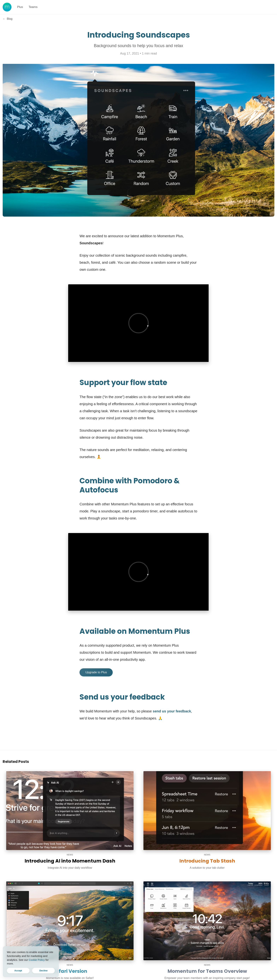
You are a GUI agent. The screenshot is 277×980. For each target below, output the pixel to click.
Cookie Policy (37, 960)
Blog (8, 19)
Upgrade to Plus (96, 672)
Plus (20, 7)
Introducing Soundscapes (139, 35)
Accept (18, 971)
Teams (33, 7)
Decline (43, 971)
